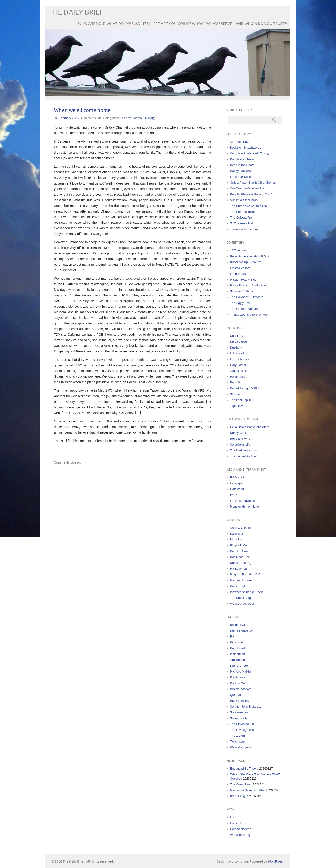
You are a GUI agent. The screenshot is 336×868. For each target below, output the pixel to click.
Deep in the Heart (242, 165)
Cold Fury (237, 336)
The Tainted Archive (243, 456)
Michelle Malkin (240, 671)
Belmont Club (239, 625)
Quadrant (236, 695)
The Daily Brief (76, 12)
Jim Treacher (239, 660)
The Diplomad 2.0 (242, 724)
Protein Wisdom (241, 689)
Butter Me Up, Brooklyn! (246, 262)
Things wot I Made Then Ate (249, 315)
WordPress (276, 862)
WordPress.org (240, 835)
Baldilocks (237, 534)
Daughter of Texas (242, 159)
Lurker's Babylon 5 (243, 501)
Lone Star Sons (241, 177)
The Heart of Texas (243, 212)
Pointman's (238, 377)
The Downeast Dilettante (247, 297)
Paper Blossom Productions (249, 285)
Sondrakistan (239, 712)
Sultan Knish (239, 718)
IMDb (234, 495)
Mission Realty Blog (243, 280)
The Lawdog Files (242, 730)
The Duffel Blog (240, 598)
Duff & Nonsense (241, 631)
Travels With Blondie (244, 229)
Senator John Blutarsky (246, 706)
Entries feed (238, 823)
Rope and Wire (240, 439)
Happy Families (241, 171)
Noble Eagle (238, 586)
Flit (232, 636)
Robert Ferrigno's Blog (245, 388)
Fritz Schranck (240, 359)
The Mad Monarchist (244, 450)
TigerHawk (237, 406)
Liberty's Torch (240, 666)
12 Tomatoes (239, 250)
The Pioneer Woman (244, 309)
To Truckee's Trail (242, 223)
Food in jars (238, 274)
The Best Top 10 (241, 400)
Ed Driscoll (237, 353)
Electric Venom (240, 268)
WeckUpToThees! (242, 604)
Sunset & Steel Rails (244, 200)
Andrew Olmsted (241, 528)
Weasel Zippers (241, 747)
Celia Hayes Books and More (250, 427)
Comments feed (241, 829)
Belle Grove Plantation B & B (249, 256)
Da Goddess (238, 342)
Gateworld (237, 489)
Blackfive (236, 539)
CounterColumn (241, 551)
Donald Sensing (241, 563)
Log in (234, 817)
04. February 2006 (66, 118)
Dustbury (236, 347)
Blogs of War (239, 545)
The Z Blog (238, 736)
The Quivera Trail (242, 218)
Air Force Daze (240, 142)
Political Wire (239, 683)
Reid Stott (237, 382)
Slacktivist (237, 394)
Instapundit (238, 654)
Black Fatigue (239, 796)
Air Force (126, 118)
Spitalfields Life (240, 444)
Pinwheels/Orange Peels (247, 592)
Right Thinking (240, 701)
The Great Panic (241, 784)
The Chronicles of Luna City (249, 206)
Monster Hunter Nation (245, 507)
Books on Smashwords (246, 148)
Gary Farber (238, 365)
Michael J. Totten (241, 580)
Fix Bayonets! (239, 569)
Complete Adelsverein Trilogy (250, 153)
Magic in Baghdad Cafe (246, 574)
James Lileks (239, 371)
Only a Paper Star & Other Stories (253, 183)
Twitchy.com (238, 741)
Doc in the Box (240, 557)
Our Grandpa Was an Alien (248, 188)
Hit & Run (237, 642)
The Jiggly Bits (240, 303)
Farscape (236, 483)
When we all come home (82, 110)
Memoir (138, 118)
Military (150, 118)
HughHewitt (238, 648)
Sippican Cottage (242, 291)
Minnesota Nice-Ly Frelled (248, 790)
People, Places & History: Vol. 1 (251, 194)
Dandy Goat (238, 433)
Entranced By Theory (244, 769)
